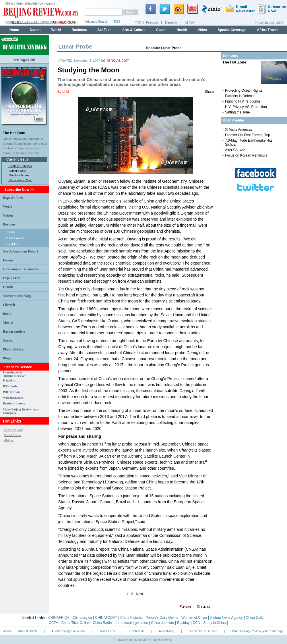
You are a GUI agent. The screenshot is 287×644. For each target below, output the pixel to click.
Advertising (166, 631)
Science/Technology (17, 296)
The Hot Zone (14, 133)
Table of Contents (20, 166)
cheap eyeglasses (13, 430)
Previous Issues (19, 175)
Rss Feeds (107, 631)
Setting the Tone (237, 112)
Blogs (7, 358)
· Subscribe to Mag (20, 180)
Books (7, 314)
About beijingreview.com (69, 631)
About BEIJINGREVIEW (20, 631)
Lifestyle (9, 305)
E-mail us (9, 380)
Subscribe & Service (203, 631)
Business (9, 224)
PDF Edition (11, 392)
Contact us (137, 631)
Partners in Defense (240, 96)
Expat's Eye (12, 278)
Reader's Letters (14, 403)
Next (140, 594)
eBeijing (9, 440)
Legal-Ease (13, 244)
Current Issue (17, 159)
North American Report (21, 251)
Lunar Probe (171, 48)
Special (8, 340)
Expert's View (13, 198)
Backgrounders (14, 331)
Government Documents (21, 269)
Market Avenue (12, 435)
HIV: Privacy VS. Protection (246, 107)
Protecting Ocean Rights (244, 90)
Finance (11, 232)
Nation (8, 215)
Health (8, 287)
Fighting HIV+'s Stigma (243, 101)
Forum (8, 260)
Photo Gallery (13, 349)
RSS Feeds (10, 386)
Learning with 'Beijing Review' (14, 374)
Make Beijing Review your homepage (258, 631)
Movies (8, 323)
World (8, 207)
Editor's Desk (18, 171)
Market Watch (15, 238)
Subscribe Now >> (19, 190)
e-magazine (24, 59)
